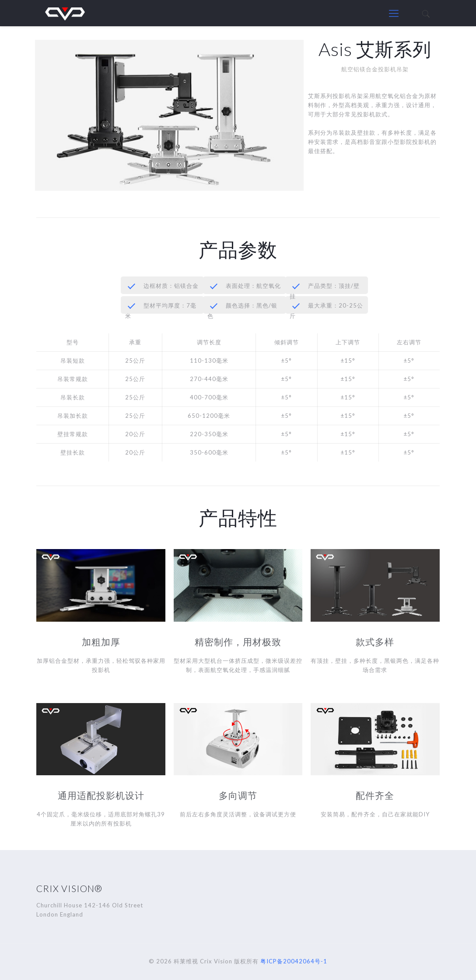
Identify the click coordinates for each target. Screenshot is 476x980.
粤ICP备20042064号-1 (294, 961)
